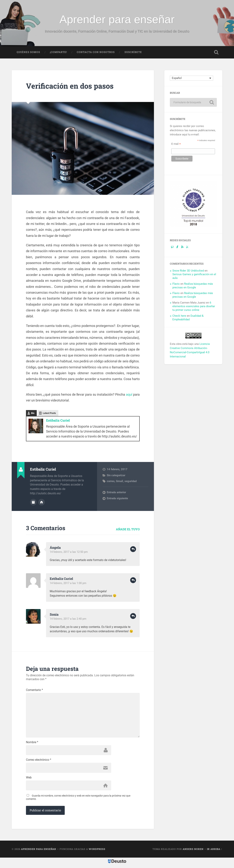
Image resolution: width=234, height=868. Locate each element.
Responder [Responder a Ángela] (133, 549)
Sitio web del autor (41, 502)
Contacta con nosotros (96, 52)
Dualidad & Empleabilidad (188, 318)
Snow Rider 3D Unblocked (188, 271)
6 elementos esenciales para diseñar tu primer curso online (194, 307)
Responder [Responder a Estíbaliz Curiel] (133, 580)
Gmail (119, 481)
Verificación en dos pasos (71, 86)
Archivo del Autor (33, 502)
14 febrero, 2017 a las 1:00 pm (68, 583)
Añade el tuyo (128, 529)
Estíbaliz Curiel (58, 421)
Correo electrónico (39, 761)
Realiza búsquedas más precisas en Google (193, 286)
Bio (33, 413)
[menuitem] (191, 79)
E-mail (176, 144)
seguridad (131, 481)
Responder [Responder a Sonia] (133, 616)
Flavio (176, 284)
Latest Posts (49, 413)
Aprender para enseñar (117, 19)
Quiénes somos (28, 52)
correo (111, 481)
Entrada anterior (116, 493)
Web (29, 779)
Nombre (32, 743)
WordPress (97, 850)
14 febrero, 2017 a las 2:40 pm (68, 619)
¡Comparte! (58, 52)
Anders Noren (193, 850)
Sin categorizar (116, 475)
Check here (179, 316)
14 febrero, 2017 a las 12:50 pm (69, 552)
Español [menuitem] (177, 78)
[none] (191, 79)
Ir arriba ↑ (215, 850)
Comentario (34, 690)
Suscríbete (133, 52)
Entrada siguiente (117, 499)
